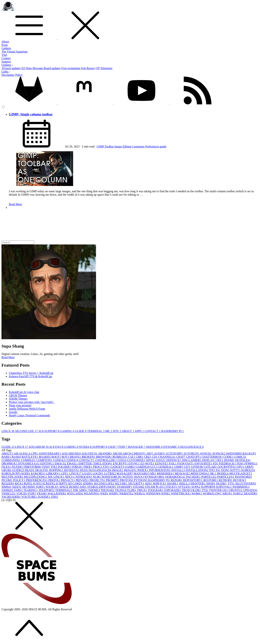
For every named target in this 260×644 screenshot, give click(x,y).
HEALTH (42, 470)
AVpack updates (11, 68)
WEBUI (140, 493)
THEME (94, 490)
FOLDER (65, 467)
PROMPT (113, 480)
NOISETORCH (112, 477)
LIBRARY (53, 473)
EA (37, 463)
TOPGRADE (173, 490)
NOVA (139, 477)
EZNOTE (162, 463)
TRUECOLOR (192, 490)
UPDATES (250, 490)
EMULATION (103, 463)
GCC (154, 467)
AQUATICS (90, 453)
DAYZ (161, 460)
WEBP (114, 493)
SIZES (17, 487)
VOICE (22, 493)
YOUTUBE (29, 497)
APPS (140, 431)
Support (6, 62)
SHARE (173, 483)
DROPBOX (10, 463)
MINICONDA (200, 473)
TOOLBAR (156, 490)
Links (6, 72)
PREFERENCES (37, 480)
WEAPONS (92, 493)
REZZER (8, 483)
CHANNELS (167, 457)
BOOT (57, 457)
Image (119, 146)
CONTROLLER (106, 460)
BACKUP (249, 453)
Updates (8, 65)
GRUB (7, 470)
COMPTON (45, 460)
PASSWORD (243, 477)
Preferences (152, 146)
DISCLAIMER (192, 460)
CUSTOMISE (136, 460)
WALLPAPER (57, 493)
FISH (123, 447)
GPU (241, 467)
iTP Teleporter (104, 68)
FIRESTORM (33, 467)
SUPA (196, 487)
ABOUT (128, 431)
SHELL (185, 483)
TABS (19, 490)
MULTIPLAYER (13, 477)
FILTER (18, 467)
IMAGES (131, 470)
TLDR (132, 490)
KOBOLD (248, 470)
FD (216, 463)
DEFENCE (174, 460)
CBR (140, 457)
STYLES (185, 487)
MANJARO (142, 473)
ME (109, 431)
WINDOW (154, 493)
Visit (4, 55)
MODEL (223, 473)
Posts (5, 45)
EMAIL (73, 463)
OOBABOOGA (176, 477)
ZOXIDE (44, 497)
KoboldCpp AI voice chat (24, 392)
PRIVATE (83, 480)
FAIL (173, 463)
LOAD (87, 473)
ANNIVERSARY (50, 453)
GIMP (101, 146)
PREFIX (55, 480)
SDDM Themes (18, 399)
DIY (220, 460)
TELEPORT (47, 490)
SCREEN (49, 483)
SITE (117, 431)
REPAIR (177, 480)
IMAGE (118, 470)
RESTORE (211, 480)
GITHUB (198, 467)
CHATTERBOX (213, 457)
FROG (98, 467)
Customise (139, 146)
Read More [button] (8, 357)
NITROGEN (84, 477)
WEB (104, 493)
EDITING (47, 463)
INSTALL (178, 470)
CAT (132, 457)
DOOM (230, 460)
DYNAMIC (172, 447)
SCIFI (37, 483)
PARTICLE (209, 477)
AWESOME (154, 447)
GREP (249, 467)
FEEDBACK (228, 463)
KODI (26, 473)
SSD (83, 487)
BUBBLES (120, 457)
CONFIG (72, 460)
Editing (127, 146)
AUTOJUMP (174, 453)
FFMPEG (251, 463)
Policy (19, 75)
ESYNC (134, 463)
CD (155, 457)
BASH (17, 457)
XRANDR (250, 493)
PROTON (127, 480)
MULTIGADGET (241, 473)
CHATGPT (194, 457)
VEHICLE (9, 493)
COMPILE (29, 460)
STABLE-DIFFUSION (102, 487)
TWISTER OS (219, 490)
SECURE (121, 483)
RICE (19, 483)
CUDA (122, 460)
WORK (197, 493)
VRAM (42, 493)
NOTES (128, 477)
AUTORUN (192, 453)
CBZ (148, 457)
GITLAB (211, 467)
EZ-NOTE (148, 463)
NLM (97, 477)
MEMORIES (166, 473)
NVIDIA (85, 447)
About (5, 42)
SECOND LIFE (27, 431)
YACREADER (11, 497)
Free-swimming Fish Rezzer (78, 68)
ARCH (118, 453)
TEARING (31, 490)
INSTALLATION (197, 470)
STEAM (139, 487)
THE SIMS (80, 490)
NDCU (70, 477)
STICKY (172, 487)
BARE (7, 457)
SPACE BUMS (69, 487)
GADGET (117, 467)
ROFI (28, 483)
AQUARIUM (39, 447)
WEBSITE (127, 493)
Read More (16, 204)
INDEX (143, 470)
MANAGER (137, 447)
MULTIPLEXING (36, 477)
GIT (188, 467)
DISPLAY (209, 460)
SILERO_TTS (225, 483)
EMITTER (86, 463)
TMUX (142, 490)
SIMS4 (7, 487)
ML (213, 473)
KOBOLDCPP (11, 473)
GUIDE (81, 431)
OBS (161, 477)
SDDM (88, 483)
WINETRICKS (181, 493)
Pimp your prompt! (20, 405)
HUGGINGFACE (192, 447)
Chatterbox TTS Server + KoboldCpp (31, 373)
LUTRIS (110, 473)
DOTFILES (243, 460)
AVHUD (206, 453)
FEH (240, 463)
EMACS (61, 463)
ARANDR (105, 453)
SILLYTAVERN (246, 483)
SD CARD (75, 483)
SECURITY (136, 483)
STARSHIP (125, 487)
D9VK (151, 460)
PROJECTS (98, 480)
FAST (190, 463)
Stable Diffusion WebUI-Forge (27, 409)
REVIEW (240, 480)
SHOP (211, 483)
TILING (121, 490)
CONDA (59, 460)
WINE (166, 493)
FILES (7, 467)
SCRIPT (62, 483)
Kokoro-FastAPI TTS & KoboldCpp (30, 376)
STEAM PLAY (155, 487)
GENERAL (166, 467)
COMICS (240, 457)
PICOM (7, 480)
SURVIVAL (224, 487)
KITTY (236, 470)
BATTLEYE (30, 457)
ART (150, 453)
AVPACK (219, 453)
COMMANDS (11, 460)
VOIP (32, 493)
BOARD (45, 457)
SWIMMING (241, 487)
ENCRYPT (121, 463)
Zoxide (13, 412)
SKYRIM (29, 487)
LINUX (8, 431)
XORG (238, 493)
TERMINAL (96, 431)
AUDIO (160, 453)
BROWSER (104, 457)
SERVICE (160, 483)
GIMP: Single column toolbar (31, 114)
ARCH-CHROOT (135, 453)
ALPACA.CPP (29, 453)
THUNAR (108, 490)
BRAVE (76, 457)
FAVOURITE (204, 463)
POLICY (20, 480)
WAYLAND (75, 493)
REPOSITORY (193, 480)
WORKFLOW (212, 493)
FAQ (60, 447)
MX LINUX (57, 477)
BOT (66, 457)
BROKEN (89, 457)
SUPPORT (52, 431)
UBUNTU (236, 490)
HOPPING (56, 470)
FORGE (78, 467)
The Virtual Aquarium (14, 52)
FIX (54, 467)
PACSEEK (194, 477)
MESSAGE (183, 473)
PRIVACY (68, 480)
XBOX (227, 493)
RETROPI (226, 480)
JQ (218, 470)
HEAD (30, 470)
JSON (226, 470)
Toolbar (110, 146)
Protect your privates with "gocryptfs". (32, 402)
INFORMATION (160, 470)
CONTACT (153, 431)
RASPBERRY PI (172, 431)
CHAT (113, 447)
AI (41, 431)
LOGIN (98, 473)
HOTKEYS (72, 470)
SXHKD (8, 490)
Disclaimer (8, 75)
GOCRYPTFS (227, 467)
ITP (212, 470)
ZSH (54, 497)
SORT (41, 487)
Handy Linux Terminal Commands (29, 415)
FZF (107, 467)
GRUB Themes (18, 395)
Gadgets (6, 48)
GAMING (68, 431)
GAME (130, 467)
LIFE (65, 473)
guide (163, 146)
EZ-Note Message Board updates (41, 68)
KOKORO (38, 473)
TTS (205, 490)
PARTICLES (226, 477)
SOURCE (52, 487)
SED (149, 483)
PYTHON (141, 480)
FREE (88, 467)
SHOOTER (198, 483)
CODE (229, 457)
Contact (6, 58)
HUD (84, 470)
